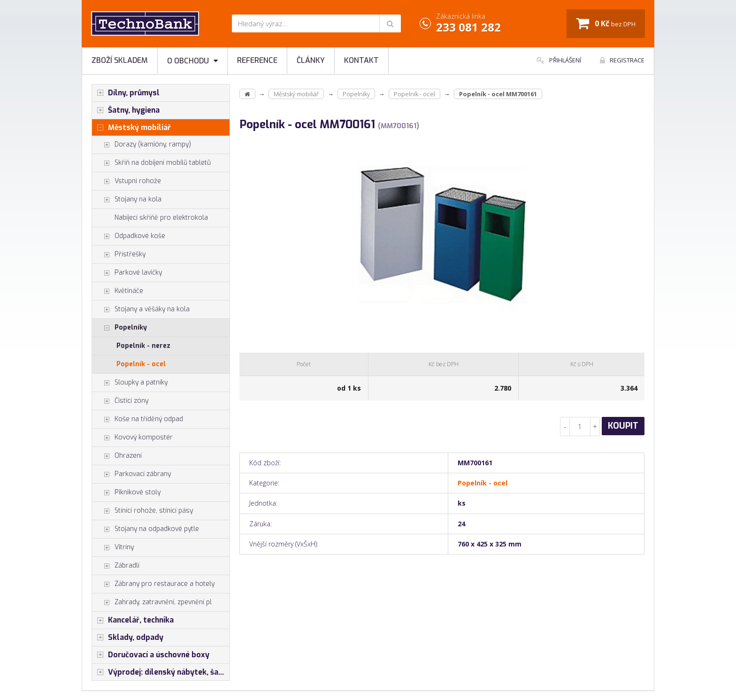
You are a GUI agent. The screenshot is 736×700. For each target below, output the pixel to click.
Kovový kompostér (132, 438)
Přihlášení (559, 60)
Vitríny (113, 547)
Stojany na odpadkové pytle (146, 529)
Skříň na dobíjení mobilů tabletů (151, 163)
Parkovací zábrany (131, 474)
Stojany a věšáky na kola (141, 309)
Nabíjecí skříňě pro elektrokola (161, 218)
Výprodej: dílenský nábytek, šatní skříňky (161, 672)
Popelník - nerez (143, 346)
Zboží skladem (120, 60)
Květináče (118, 291)
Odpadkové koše (129, 236)
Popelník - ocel (141, 364)
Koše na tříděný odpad (138, 419)
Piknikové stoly (126, 492)
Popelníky (119, 328)
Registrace (622, 60)
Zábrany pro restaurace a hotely (153, 584)
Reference (257, 60)
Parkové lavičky (127, 273)
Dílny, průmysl (126, 93)
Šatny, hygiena (126, 110)
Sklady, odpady (128, 638)
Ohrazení (117, 456)
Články (311, 60)
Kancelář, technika (133, 620)
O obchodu (192, 61)
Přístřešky (119, 254)
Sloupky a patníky (130, 383)
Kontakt (361, 60)
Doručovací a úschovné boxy (151, 655)
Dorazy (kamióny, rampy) (142, 145)
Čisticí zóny (120, 401)
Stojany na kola (127, 200)
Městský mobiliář (131, 128)
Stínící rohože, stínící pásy (142, 511)
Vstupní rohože (126, 181)
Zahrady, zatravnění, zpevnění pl (152, 602)
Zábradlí (116, 566)
